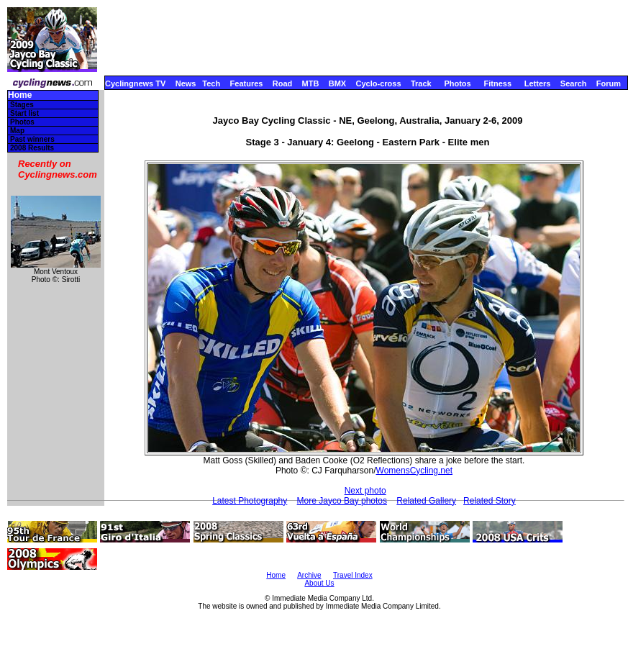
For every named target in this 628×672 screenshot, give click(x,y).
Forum (609, 83)
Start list (24, 113)
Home (20, 95)
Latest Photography (250, 501)
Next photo (365, 491)
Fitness (497, 83)
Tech (211, 83)
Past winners (32, 139)
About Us (319, 583)
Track (421, 83)
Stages (22, 105)
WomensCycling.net (415, 471)
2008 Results (32, 148)
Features (247, 83)
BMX (337, 83)
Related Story (490, 501)
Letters (538, 83)
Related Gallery (426, 501)
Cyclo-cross (379, 83)
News (186, 83)
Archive (309, 575)
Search (574, 83)
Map (17, 131)
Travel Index (353, 575)
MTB (311, 83)
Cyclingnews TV (135, 83)
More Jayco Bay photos (342, 501)
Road (283, 83)
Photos (457, 83)
